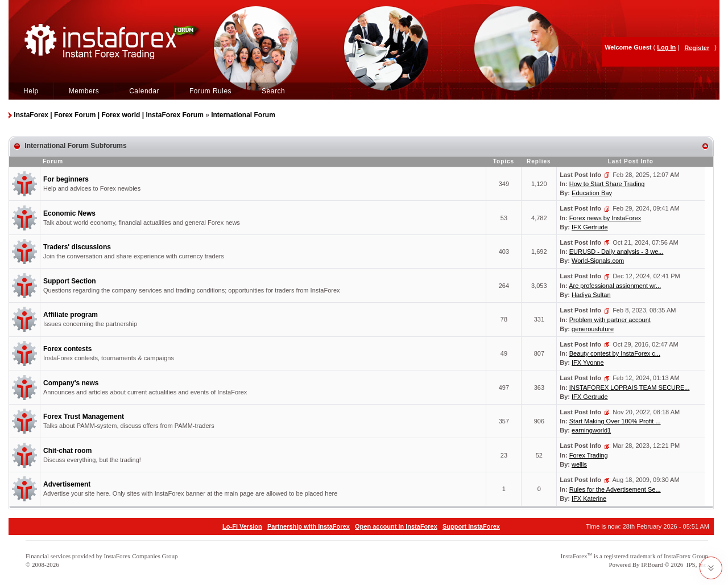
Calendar (144, 91)
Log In (666, 47)
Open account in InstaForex (396, 526)
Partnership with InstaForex (309, 526)
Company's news (71, 383)
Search (273, 91)
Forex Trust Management (84, 417)
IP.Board (652, 565)
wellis (579, 464)
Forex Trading (589, 455)
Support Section (70, 281)
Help (31, 91)
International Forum (243, 115)
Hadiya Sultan (591, 295)
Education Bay (592, 193)
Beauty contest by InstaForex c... (615, 353)
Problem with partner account (610, 320)
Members (84, 91)
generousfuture (593, 329)
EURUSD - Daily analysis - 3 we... (617, 252)
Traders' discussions (77, 247)
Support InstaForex (471, 526)
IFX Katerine (589, 499)
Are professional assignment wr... (615, 286)
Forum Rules (210, 91)
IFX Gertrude (590, 227)
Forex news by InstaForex (605, 218)
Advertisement (67, 484)
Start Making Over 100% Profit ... (615, 421)
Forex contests (67, 349)
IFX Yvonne (588, 362)
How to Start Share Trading (607, 184)
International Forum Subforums (75, 146)
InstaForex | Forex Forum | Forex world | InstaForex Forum (108, 115)
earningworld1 (591, 430)
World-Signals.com (598, 261)
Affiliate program (71, 315)
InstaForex (574, 556)
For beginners (66, 179)
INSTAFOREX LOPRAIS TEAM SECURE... (630, 388)
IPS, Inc (696, 565)
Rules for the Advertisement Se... (615, 489)
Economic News (69, 213)
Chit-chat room (67, 451)
